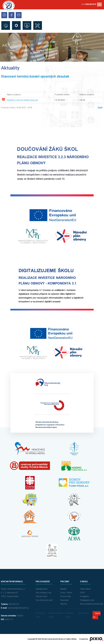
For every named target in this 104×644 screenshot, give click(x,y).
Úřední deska (85, 589)
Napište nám (96, 615)
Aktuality (40, 50)
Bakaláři (63, 589)
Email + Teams (66, 593)
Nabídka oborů (42, 589)
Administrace (83, 613)
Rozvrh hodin (66, 596)
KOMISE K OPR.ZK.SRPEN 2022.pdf (23, 100)
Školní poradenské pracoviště (92, 604)
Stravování (65, 600)
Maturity (64, 604)
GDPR (82, 593)
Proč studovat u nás (44, 593)
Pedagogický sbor (87, 600)
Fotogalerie (84, 596)
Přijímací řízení (41, 596)
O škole (25, 50)
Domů (11, 50)
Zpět (100, 108)
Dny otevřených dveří (44, 600)
